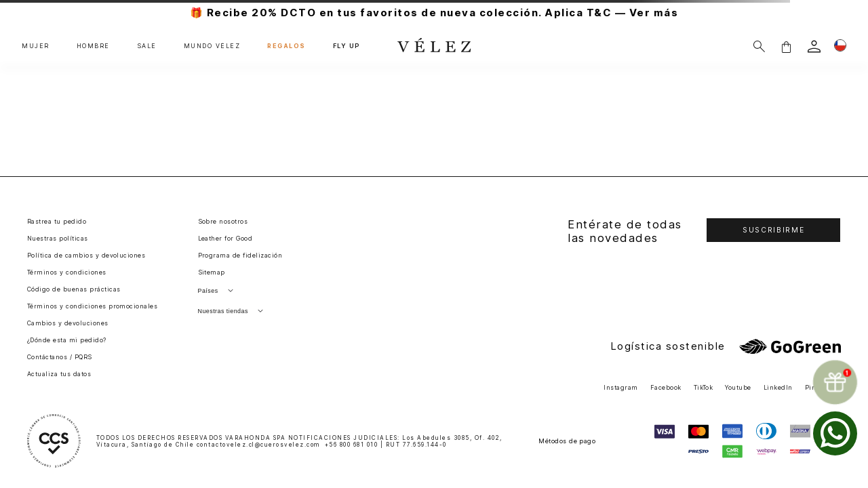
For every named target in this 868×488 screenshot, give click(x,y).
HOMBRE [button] (93, 46)
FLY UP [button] (347, 46)
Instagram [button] (620, 387)
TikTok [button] (704, 387)
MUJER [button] (36, 46)
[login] (814, 46)
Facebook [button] (666, 387)
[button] (786, 46)
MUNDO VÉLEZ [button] (212, 46)
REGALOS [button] (287, 46)
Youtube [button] (738, 387)
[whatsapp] (835, 433)
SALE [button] (147, 46)
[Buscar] (759, 46)
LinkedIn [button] (778, 387)
